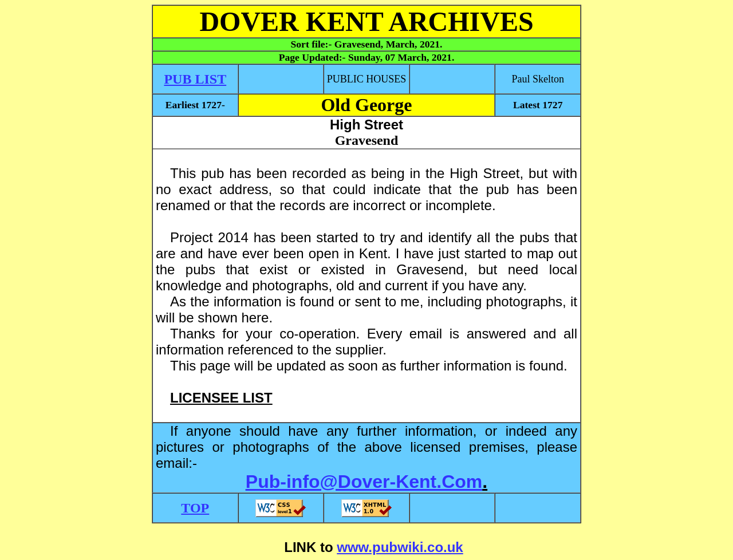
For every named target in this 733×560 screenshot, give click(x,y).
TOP (195, 508)
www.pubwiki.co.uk (400, 547)
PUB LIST (195, 79)
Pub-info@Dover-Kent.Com (364, 482)
